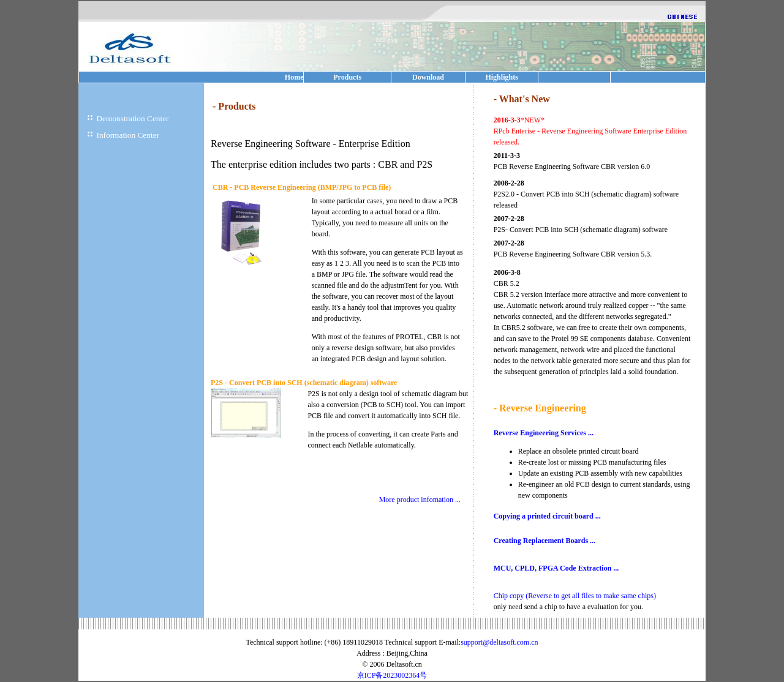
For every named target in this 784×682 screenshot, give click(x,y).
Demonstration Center (132, 118)
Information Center (128, 135)
